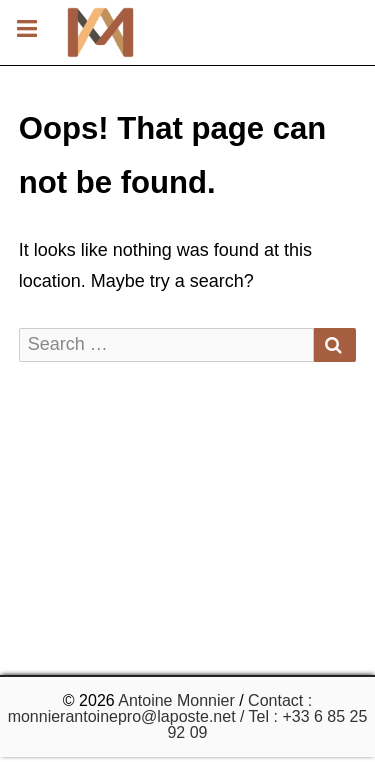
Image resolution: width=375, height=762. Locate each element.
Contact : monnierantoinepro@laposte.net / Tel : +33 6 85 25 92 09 (188, 716)
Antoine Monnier (176, 700)
